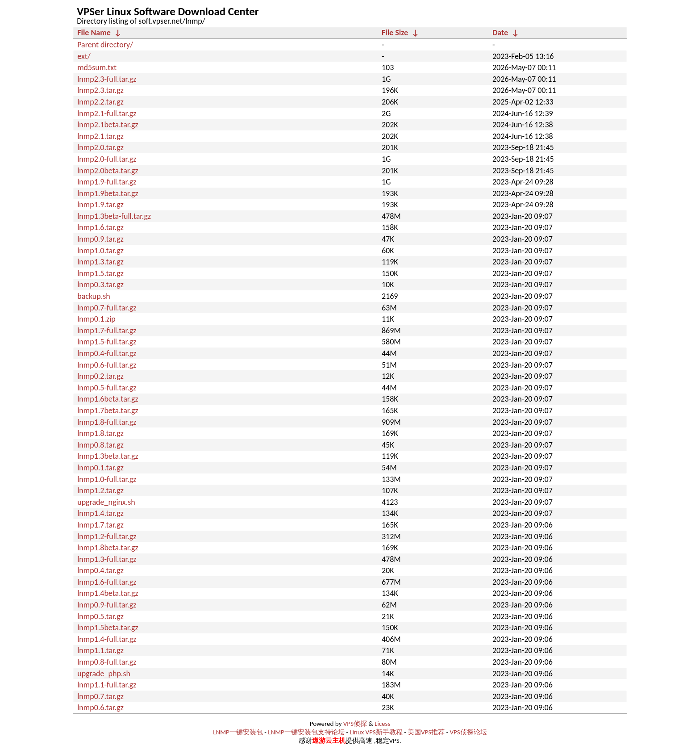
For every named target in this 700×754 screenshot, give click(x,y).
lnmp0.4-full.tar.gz (107, 353)
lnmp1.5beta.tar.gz (108, 628)
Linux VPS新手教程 (376, 732)
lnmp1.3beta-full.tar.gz (114, 216)
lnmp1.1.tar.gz (100, 650)
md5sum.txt (97, 67)
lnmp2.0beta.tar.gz (108, 171)
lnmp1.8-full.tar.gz (107, 422)
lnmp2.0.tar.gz (100, 147)
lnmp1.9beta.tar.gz (108, 193)
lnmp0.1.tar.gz (100, 468)
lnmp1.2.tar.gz (100, 490)
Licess (382, 724)
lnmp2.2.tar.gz (100, 102)
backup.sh (94, 296)
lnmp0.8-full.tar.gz (107, 662)
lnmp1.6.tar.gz (100, 227)
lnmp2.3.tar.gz (100, 90)
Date (500, 33)
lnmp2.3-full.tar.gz (107, 79)
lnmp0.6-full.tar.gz (107, 365)
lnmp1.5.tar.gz (100, 273)
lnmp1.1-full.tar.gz (107, 685)
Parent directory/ (105, 45)
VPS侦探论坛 (469, 732)
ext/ (84, 56)
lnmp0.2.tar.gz (100, 376)
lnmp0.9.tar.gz (100, 239)
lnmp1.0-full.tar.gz (107, 479)
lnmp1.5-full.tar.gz (107, 342)
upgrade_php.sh (104, 674)
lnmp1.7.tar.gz (100, 525)
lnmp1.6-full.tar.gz (107, 582)
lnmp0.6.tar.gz (100, 708)
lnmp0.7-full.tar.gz (107, 308)
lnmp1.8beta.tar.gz (108, 548)
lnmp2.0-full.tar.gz (107, 159)
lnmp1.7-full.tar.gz (107, 331)
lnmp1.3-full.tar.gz (107, 559)
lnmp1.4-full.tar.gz (107, 639)
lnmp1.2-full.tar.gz (107, 536)
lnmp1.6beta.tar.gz (108, 399)
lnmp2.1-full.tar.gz (107, 113)
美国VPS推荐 (426, 732)
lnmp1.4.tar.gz (100, 513)
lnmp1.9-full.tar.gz (107, 182)
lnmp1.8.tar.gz (100, 433)
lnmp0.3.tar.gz (100, 285)
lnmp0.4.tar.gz (100, 570)
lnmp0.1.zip (96, 319)
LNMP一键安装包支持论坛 (306, 732)
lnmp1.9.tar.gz (100, 205)
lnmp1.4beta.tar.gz (108, 593)
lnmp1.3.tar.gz (100, 262)
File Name (94, 33)
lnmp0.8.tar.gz (100, 445)
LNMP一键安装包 (238, 732)
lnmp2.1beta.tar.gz (108, 125)
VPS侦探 (355, 724)
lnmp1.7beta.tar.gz (108, 411)
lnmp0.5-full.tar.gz (107, 388)
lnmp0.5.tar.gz (100, 616)
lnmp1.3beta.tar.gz (108, 456)
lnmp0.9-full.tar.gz (107, 605)
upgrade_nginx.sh (106, 502)
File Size (395, 33)
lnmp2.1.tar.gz (100, 136)
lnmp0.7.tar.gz (100, 696)
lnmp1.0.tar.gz (100, 251)
